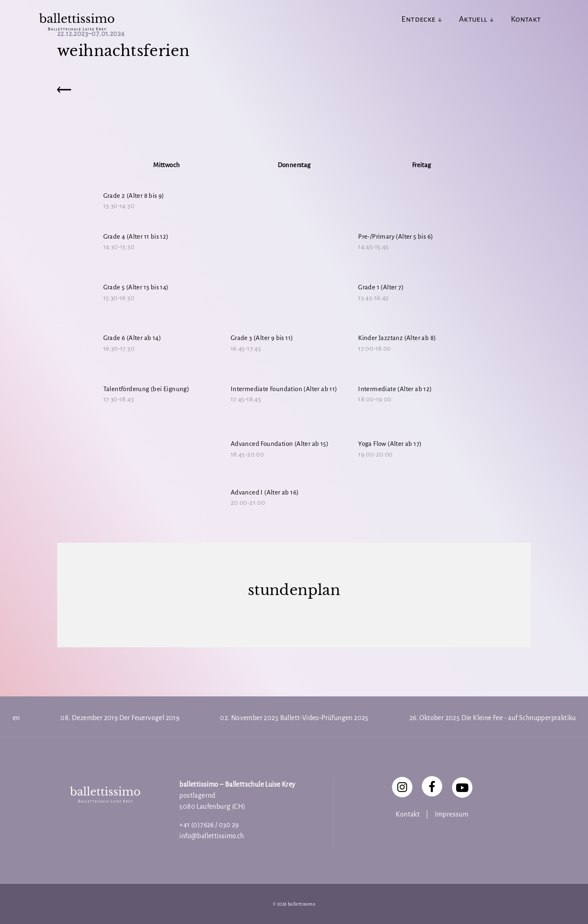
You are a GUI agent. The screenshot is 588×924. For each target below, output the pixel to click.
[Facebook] (432, 786)
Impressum (452, 814)
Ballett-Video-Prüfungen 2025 (324, 718)
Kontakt (408, 814)
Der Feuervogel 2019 (149, 718)
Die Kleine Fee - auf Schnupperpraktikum (522, 718)
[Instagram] (402, 787)
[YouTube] (462, 788)
